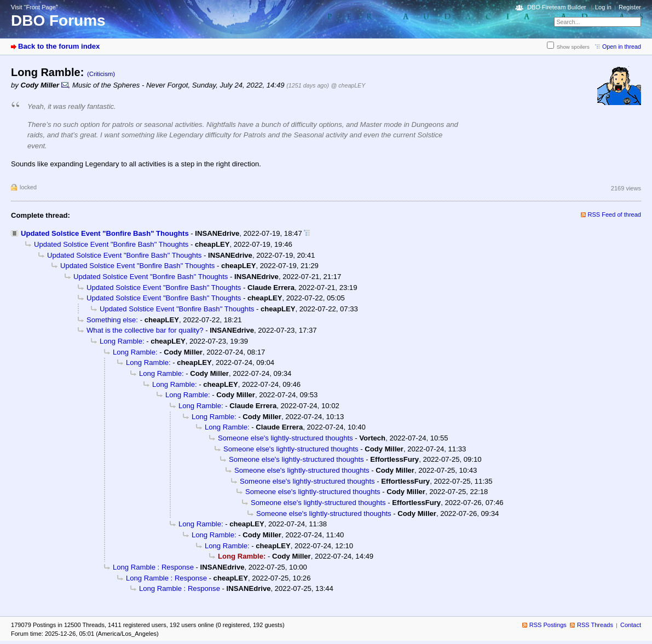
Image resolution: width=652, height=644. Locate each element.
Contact (631, 625)
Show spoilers (573, 47)
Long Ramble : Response (153, 567)
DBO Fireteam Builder (557, 7)
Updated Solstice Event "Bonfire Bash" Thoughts (105, 233)
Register (630, 7)
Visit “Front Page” (34, 7)
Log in (603, 7)
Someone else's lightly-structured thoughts (285, 438)
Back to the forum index (59, 46)
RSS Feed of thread (615, 214)
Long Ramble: (122, 341)
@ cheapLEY (348, 85)
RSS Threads (595, 625)
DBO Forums (58, 21)
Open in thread (622, 47)
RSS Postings (548, 625)
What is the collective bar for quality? (145, 330)
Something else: (112, 320)
